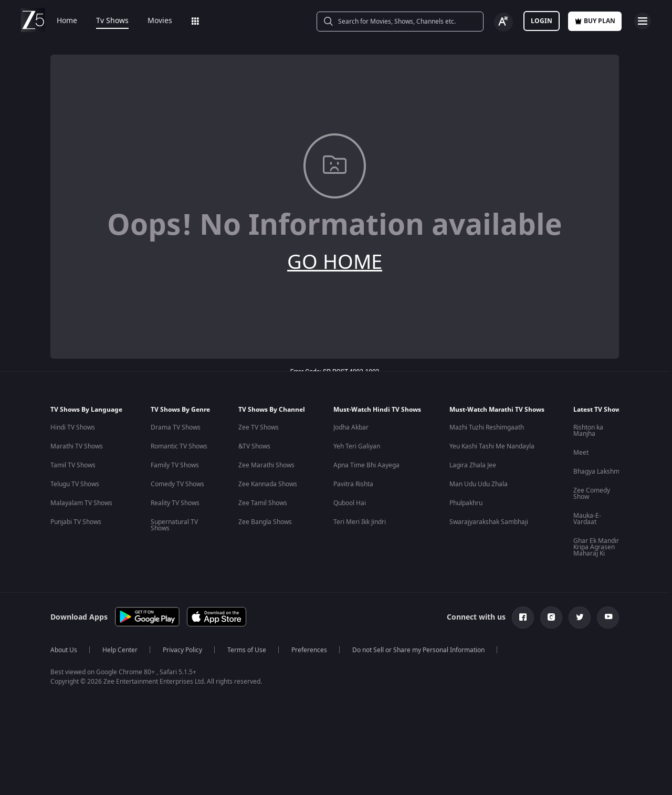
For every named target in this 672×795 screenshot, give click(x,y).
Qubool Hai (350, 503)
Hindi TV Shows (73, 427)
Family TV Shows (175, 465)
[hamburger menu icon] (643, 21)
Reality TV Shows (175, 503)
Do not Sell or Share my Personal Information (418, 650)
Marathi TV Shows (77, 446)
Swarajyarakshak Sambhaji (489, 522)
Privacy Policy (182, 650)
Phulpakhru (466, 503)
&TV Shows (254, 446)
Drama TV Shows (176, 427)
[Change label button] (503, 22)
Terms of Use (247, 650)
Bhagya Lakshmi (597, 472)
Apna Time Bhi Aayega (366, 465)
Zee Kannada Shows (268, 484)
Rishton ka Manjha (588, 431)
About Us (64, 650)
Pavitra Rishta (353, 484)
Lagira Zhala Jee (473, 465)
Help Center (120, 650)
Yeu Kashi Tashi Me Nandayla (492, 446)
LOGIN (542, 21)
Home (67, 21)
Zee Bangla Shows (265, 522)
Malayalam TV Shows (81, 503)
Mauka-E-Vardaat (587, 519)
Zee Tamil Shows (263, 503)
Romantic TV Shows (179, 446)
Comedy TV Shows (177, 484)
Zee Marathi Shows (266, 465)
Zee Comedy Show (592, 494)
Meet (581, 453)
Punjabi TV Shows (76, 522)
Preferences (309, 650)
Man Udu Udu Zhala (479, 484)
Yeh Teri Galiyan (357, 446)
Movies (160, 21)
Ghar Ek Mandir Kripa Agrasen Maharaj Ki (596, 547)
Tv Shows (112, 21)
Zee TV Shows (259, 427)
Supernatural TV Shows (174, 525)
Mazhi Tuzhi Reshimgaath (487, 427)
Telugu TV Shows (75, 484)
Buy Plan (595, 21)
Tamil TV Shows (73, 465)
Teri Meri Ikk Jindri (360, 522)
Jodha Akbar (351, 427)
